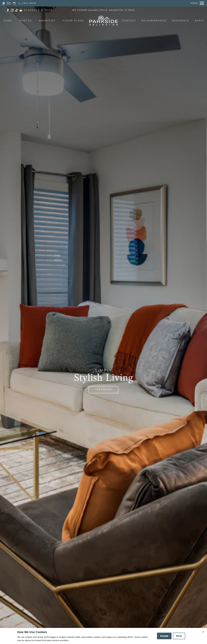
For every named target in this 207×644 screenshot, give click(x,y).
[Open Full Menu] (197, 3)
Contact (129, 21)
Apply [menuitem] (199, 21)
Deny (179, 636)
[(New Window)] (8, 10)
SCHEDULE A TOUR (38, 10)
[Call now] (27, 3)
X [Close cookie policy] (203, 632)
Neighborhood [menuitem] (154, 21)
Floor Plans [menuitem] (73, 21)
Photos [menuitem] (26, 21)
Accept (164, 636)
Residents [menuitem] (181, 21)
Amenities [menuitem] (47, 21)
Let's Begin (103, 390)
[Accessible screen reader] (4, 3)
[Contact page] (9, 3)
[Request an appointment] (14, 3)
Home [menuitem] (8, 21)
